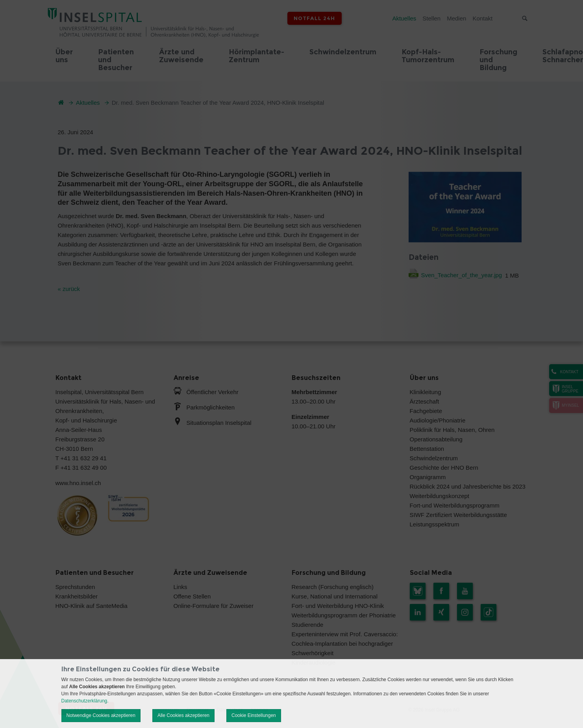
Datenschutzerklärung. (85, 701)
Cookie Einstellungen (254, 715)
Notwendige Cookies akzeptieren (101, 715)
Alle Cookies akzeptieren (183, 715)
